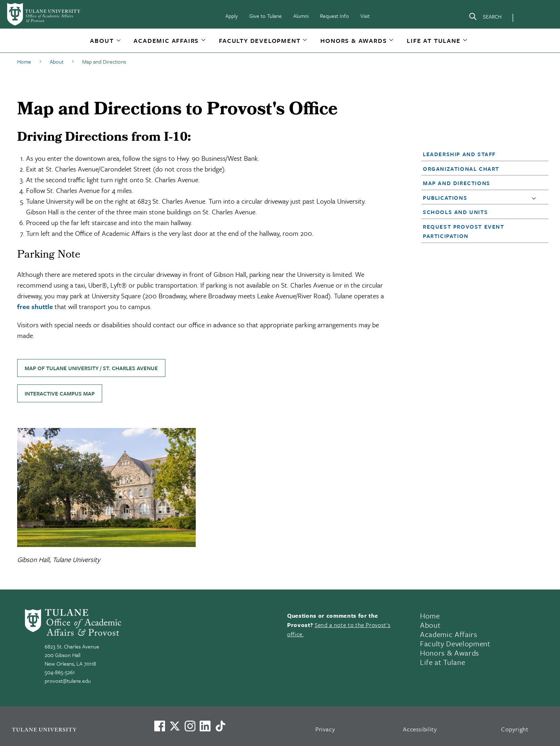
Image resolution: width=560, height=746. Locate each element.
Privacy (325, 729)
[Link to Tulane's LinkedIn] (205, 726)
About (102, 41)
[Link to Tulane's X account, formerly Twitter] (175, 726)
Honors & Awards (354, 41)
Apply (232, 16)
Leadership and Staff (459, 154)
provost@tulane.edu (68, 681)
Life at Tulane (434, 41)
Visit (365, 16)
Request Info (334, 16)
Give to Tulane (266, 16)
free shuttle (35, 306)
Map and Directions (457, 183)
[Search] (485, 18)
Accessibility (420, 729)
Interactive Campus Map (60, 393)
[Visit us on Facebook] (160, 726)
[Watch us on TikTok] (220, 726)
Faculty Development (260, 41)
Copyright (515, 729)
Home (430, 616)
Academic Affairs (166, 41)
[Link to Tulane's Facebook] (190, 726)
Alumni (301, 16)
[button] (102, 41)
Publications (445, 198)
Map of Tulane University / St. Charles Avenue (91, 368)
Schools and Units (455, 212)
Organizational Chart (461, 169)
